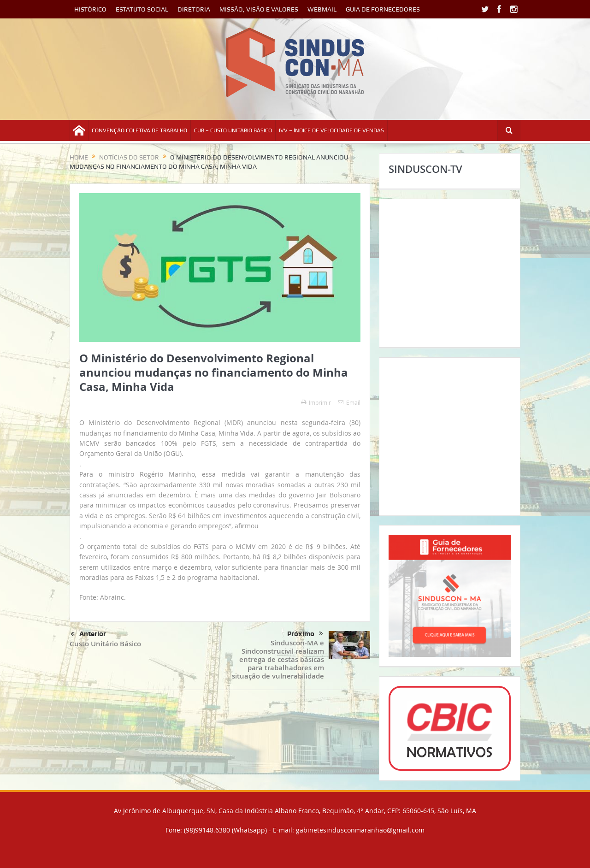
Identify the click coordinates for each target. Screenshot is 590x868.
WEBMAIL (322, 9)
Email (349, 402)
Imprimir (316, 402)
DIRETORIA (194, 9)
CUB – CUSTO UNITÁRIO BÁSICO (233, 130)
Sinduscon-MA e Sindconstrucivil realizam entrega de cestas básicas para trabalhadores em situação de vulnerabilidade (278, 659)
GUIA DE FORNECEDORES (383, 9)
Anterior (88, 634)
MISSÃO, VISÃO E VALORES (259, 9)
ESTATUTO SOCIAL (142, 9)
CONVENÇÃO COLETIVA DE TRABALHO (139, 130)
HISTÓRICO (90, 9)
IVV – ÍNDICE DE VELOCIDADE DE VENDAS (331, 130)
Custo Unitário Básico (105, 644)
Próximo (305, 634)
